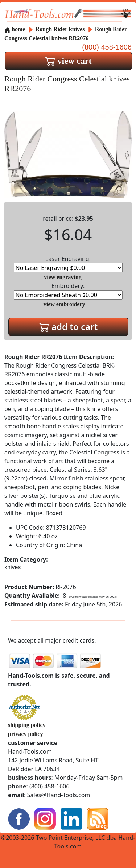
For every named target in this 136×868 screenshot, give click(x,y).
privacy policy (25, 734)
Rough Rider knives (60, 29)
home (15, 29)
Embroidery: (68, 291)
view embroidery (64, 304)
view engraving (63, 277)
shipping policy (27, 725)
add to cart (69, 327)
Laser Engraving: (68, 264)
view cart (69, 61)
